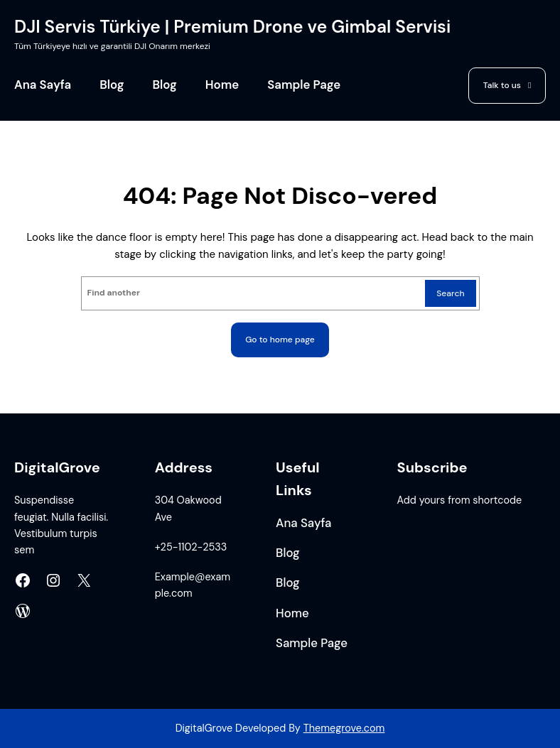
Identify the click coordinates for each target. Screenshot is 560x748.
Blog (112, 85)
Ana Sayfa (43, 85)
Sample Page (304, 85)
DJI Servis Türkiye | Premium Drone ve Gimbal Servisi (232, 27)
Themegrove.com (344, 728)
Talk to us (502, 85)
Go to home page (280, 340)
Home (222, 85)
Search (450, 293)
